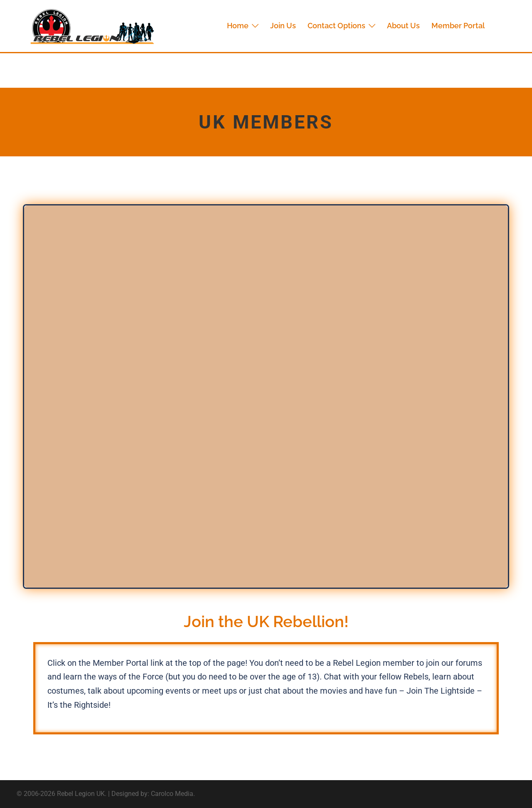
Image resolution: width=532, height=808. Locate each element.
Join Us (283, 26)
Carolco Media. (173, 794)
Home (238, 26)
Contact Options (336, 26)
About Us (403, 26)
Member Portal (458, 26)
